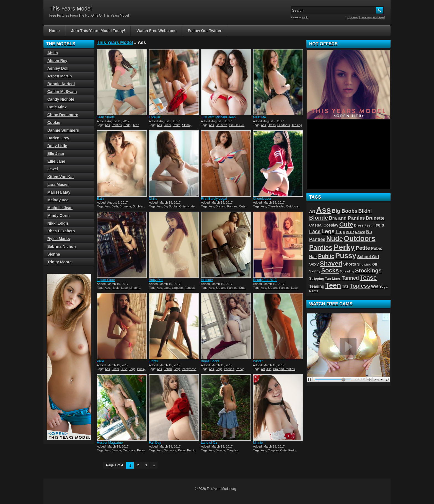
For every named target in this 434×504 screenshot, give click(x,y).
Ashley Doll (58, 68)
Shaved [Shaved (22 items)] (331, 263)
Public (191, 450)
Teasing (297, 125)
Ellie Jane (56, 161)
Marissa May (59, 192)
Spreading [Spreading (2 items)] (347, 271)
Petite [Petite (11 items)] (363, 248)
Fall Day (155, 443)
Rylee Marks (59, 239)
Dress (272, 125)
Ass (107, 125)
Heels (115, 288)
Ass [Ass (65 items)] (324, 210)
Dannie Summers (63, 130)
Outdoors (284, 125)
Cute (183, 206)
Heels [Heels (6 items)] (378, 225)
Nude (191, 206)
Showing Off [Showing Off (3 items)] (367, 264)
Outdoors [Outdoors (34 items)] (360, 238)
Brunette (221, 125)
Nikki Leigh (58, 223)
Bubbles (138, 206)
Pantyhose (189, 369)
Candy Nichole (61, 99)
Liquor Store (106, 280)
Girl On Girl (237, 125)
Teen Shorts (106, 117)
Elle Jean (56, 154)
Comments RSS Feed (373, 17)
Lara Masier (58, 185)
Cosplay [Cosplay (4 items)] (331, 225)
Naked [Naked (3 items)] (360, 232)
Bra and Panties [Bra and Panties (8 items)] (347, 218)
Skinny (187, 125)
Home (54, 31)
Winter (258, 361)
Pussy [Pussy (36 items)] (346, 256)
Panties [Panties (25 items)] (321, 248)
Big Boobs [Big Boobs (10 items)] (345, 211)
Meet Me (259, 117)
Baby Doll (156, 280)
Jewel (53, 169)
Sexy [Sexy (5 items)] (314, 264)
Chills (153, 199)
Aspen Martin (60, 76)
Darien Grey (58, 138)
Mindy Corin (59, 215)
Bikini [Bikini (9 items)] (365, 211)
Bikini (167, 125)
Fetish (168, 369)
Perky (127, 125)
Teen (136, 125)
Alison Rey (57, 61)
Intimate (207, 280)
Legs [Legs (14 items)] (328, 231)
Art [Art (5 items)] (312, 211)
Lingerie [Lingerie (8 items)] (345, 232)
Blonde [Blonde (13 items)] (319, 218)
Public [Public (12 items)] (326, 256)
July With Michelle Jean (218, 117)
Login (305, 17)
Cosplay (232, 450)
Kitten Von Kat (60, 177)
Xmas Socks (210, 361)
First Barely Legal (214, 199)
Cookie (54, 123)
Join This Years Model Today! (98, 31)
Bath (100, 199)
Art (263, 369)
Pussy (141, 369)
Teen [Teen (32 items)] (333, 285)
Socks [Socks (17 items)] (330, 271)
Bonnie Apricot (61, 84)
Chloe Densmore (63, 115)
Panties (117, 125)
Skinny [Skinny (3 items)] (315, 271)
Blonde (116, 450)
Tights (153, 361)
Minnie (258, 443)
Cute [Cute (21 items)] (346, 224)
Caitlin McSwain (62, 92)
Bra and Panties (226, 206)
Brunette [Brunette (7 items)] (375, 218)
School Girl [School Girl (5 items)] (368, 257)
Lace (124, 288)
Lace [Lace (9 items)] (315, 232)
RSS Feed (353, 17)
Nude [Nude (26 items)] (335, 239)
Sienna (54, 254)
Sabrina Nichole (62, 246)
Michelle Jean (60, 208)
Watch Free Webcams (156, 31)
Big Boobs (170, 206)
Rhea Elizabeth (61, 231)
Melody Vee (58, 200)
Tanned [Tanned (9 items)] (350, 278)
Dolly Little (57, 146)
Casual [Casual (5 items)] (316, 225)
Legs (132, 369)
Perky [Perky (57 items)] (344, 247)
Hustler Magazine (110, 443)
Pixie (100, 361)
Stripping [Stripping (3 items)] (317, 279)
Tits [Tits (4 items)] (345, 286)
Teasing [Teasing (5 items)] (317, 286)
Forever (155, 117)
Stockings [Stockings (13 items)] (368, 271)
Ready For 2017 (265, 280)
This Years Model (115, 42)
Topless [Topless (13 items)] (360, 286)
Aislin (53, 53)
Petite (177, 125)
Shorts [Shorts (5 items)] (350, 264)
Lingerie (135, 288)
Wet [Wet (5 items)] (375, 286)
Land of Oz (209, 443)
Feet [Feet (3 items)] (368, 225)
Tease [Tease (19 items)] (368, 278)
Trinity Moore (60, 262)
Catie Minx (57, 107)
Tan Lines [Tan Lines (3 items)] (333, 279)
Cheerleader (262, 199)
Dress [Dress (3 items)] (359, 225)
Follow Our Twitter (205, 31)
